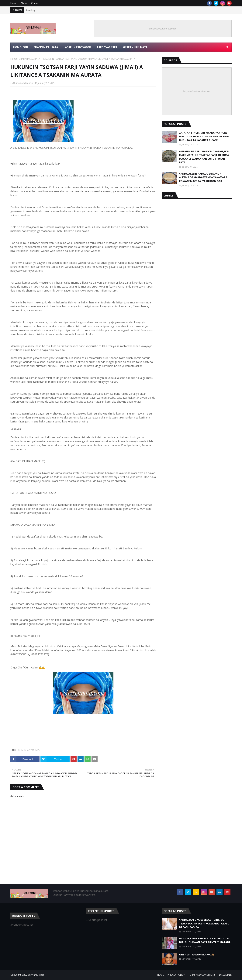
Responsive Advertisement (163, 29)
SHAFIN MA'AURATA (29, 59)
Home (14, 3)
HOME (160, 975)
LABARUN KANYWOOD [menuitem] (77, 47)
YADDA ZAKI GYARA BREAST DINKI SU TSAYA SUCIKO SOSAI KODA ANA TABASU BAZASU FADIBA (204, 923)
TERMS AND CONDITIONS (202, 975)
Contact (35, 3)
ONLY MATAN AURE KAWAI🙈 (197, 954)
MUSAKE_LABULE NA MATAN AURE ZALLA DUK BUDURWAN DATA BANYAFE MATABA (205, 940)
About (24, 3)
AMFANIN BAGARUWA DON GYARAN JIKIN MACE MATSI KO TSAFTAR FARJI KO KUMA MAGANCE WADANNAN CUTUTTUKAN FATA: (204, 157)
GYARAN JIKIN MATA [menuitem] (135, 47)
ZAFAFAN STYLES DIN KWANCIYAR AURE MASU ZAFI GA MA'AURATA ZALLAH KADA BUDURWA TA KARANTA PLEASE (204, 136)
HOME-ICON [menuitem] (21, 47)
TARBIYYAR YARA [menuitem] (107, 47)
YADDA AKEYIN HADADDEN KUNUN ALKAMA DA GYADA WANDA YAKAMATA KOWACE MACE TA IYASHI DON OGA (203, 177)
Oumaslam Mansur (23, 83)
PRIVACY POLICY (176, 975)
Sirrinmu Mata (37, 975)
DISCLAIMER (225, 975)
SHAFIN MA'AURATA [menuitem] (46, 47)
